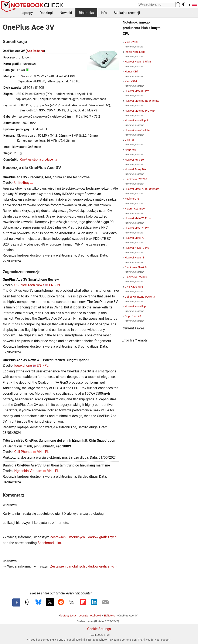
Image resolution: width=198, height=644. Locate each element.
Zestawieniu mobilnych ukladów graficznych (83, 537)
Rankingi (46, 13)
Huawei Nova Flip (135, 306)
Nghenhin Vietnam (28, 471)
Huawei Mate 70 (135, 238)
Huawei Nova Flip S (136, 120)
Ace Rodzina (35, 51)
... (193, 13)
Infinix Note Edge (135, 52)
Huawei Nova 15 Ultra (138, 62)
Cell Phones (23, 452)
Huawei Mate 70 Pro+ (138, 218)
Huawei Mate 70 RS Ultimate (142, 189)
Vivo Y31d (131, 81)
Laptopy (27, 13)
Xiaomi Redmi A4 (135, 209)
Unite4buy (22, 183)
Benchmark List (49, 543)
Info (104, 13)
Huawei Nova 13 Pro (137, 248)
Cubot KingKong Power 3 (140, 297)
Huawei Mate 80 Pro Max (140, 111)
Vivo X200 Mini (134, 287)
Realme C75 (132, 199)
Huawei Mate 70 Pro (137, 228)
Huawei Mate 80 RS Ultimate (142, 101)
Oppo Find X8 (133, 316)
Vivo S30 (130, 140)
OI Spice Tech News (29, 285)
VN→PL (43, 452)
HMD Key (130, 150)
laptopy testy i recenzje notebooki (81, 616)
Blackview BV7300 (136, 277)
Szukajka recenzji (127, 13)
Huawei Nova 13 (135, 257)
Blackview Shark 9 (136, 267)
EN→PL (55, 285)
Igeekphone (23, 366)
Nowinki (66, 13)
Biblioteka (86, 13)
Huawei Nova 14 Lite (137, 130)
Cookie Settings (99, 629)
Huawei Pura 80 (134, 160)
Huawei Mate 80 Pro (137, 91)
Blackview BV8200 (136, 179)
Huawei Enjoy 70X (136, 169)
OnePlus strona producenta (39, 160)
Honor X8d (131, 71)
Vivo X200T (132, 42)
